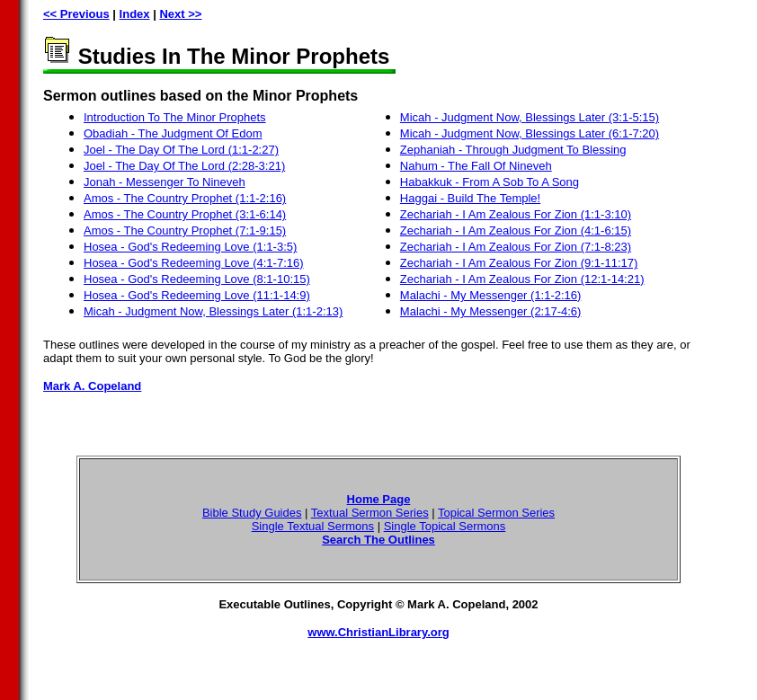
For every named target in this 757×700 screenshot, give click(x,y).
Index (135, 14)
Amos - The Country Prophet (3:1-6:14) (185, 214)
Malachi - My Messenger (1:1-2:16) (491, 295)
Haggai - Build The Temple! (470, 198)
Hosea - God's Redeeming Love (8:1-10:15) (197, 279)
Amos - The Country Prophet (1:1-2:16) (185, 198)
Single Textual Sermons (313, 526)
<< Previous (76, 14)
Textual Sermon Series (370, 513)
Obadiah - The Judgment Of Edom (173, 133)
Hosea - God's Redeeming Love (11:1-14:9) (197, 295)
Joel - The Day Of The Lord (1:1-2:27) (181, 150)
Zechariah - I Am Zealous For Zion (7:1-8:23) (516, 247)
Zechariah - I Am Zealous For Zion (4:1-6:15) (516, 230)
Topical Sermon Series (496, 513)
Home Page (379, 499)
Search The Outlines (378, 540)
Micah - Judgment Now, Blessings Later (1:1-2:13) (213, 311)
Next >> (180, 14)
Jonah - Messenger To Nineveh (165, 182)
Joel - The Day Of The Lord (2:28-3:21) (184, 166)
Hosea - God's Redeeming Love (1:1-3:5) (190, 247)
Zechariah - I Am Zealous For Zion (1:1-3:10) (516, 214)
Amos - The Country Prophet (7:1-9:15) (185, 230)
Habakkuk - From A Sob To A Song (490, 182)
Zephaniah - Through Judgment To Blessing (513, 150)
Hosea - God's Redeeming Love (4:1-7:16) (194, 263)
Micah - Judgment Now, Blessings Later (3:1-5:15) (530, 117)
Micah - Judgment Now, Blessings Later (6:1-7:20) (530, 133)
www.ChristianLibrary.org (378, 632)
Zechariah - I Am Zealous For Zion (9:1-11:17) (519, 263)
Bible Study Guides (252, 513)
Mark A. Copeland (92, 386)
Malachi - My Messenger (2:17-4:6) (491, 311)
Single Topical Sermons (445, 526)
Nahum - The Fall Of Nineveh (476, 166)
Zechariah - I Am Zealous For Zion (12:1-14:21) (522, 279)
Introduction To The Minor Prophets (175, 117)
